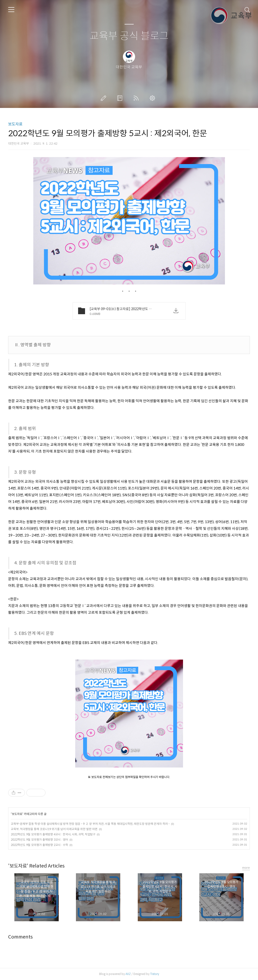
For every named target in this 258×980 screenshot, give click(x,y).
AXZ (128, 974)
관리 (153, 98)
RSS (137, 98)
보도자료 (15, 124)
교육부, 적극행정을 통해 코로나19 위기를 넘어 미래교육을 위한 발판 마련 (54, 829)
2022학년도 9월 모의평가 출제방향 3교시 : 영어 (39, 840)
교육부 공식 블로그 (129, 36)
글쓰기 (104, 98)
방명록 (121, 98)
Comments (20, 937)
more (246, 868)
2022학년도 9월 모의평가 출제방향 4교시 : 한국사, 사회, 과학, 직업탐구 (53, 834)
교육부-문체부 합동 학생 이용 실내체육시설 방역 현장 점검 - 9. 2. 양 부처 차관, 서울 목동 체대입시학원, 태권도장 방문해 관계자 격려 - (90, 824)
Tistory (155, 974)
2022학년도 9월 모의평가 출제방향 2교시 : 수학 (39, 845)
